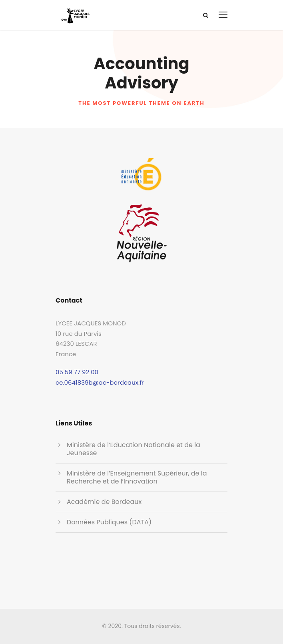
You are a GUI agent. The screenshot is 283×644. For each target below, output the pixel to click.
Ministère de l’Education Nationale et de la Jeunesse (134, 449)
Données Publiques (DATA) (109, 522)
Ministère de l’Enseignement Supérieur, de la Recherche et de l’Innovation (137, 477)
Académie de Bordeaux (104, 502)
